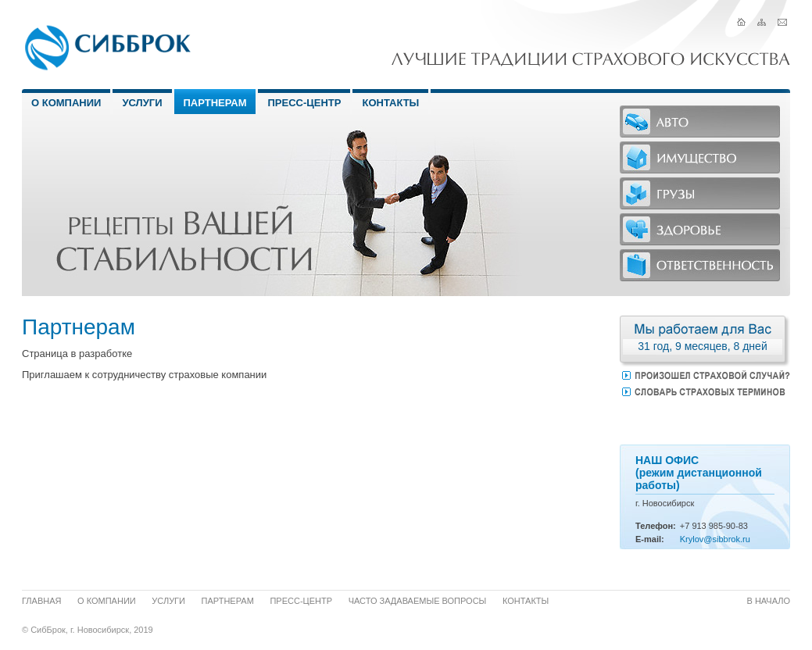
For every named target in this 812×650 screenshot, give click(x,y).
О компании (107, 601)
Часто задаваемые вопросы (418, 601)
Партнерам (215, 103)
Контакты (390, 103)
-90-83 (735, 526)
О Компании (66, 103)
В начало (769, 601)
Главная (41, 601)
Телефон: (656, 526)
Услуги (142, 103)
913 (699, 526)
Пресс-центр (304, 103)
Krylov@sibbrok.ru (715, 539)
